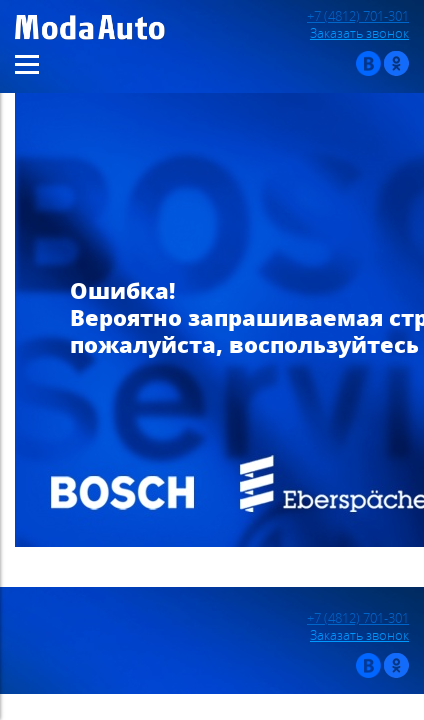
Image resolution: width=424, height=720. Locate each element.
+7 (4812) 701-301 (358, 16)
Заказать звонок (359, 33)
